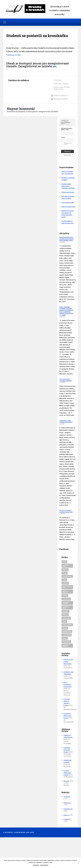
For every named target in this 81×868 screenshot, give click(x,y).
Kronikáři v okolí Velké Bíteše (67, 697)
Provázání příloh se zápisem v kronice (67, 728)
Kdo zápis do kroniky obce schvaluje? (66, 210)
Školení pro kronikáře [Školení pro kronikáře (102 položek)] (66, 669)
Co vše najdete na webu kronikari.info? (68, 237)
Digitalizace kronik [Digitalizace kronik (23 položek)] (66, 581)
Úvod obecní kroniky (68, 216)
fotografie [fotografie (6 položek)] (66, 586)
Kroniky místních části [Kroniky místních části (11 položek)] (67, 605)
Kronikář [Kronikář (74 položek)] (65, 614)
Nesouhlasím (44, 865)
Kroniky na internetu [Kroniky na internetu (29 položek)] (66, 610)
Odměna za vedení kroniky (68, 762)
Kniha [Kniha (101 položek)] (64, 597)
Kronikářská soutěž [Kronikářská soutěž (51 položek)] (66, 626)
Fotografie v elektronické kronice (68, 741)
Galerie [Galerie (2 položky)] (65, 589)
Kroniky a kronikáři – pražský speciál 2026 (67, 527)
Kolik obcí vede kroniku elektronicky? (68, 685)
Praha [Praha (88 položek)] (64, 641)
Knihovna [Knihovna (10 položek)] (65, 601)
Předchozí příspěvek (61, 103)
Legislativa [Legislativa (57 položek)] (66, 631)
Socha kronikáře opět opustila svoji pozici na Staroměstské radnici (67, 254)
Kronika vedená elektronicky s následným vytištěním (67, 194)
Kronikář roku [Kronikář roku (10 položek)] (67, 617)
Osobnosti (67, 824)
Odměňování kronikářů (68, 789)
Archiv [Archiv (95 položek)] (64, 577)
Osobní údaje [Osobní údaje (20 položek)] (67, 638)
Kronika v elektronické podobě (68, 800)
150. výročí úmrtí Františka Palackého (66, 395)
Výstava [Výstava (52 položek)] (65, 661)
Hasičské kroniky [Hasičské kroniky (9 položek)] (65, 593)
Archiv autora (10, 92)
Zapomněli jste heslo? (66, 130)
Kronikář (67, 94)
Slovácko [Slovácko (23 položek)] (65, 649)
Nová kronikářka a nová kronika (68, 710)
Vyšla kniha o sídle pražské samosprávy (67, 437)
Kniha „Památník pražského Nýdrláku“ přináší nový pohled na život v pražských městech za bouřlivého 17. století (67, 326)
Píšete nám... (58, 91)
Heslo (63, 144)
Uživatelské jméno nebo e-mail (67, 136)
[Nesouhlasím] (78, 863)
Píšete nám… (68, 830)
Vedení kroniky (59, 96)
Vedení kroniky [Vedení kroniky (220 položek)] (67, 658)
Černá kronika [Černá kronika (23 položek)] (67, 665)
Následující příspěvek (61, 106)
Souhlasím (36, 865)
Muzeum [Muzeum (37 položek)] (65, 634)
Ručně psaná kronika (66, 202)
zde (55, 73)
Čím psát (67, 808)
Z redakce (67, 847)
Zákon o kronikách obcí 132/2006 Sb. (68, 180)
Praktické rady (68, 836)
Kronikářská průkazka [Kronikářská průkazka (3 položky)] (66, 622)
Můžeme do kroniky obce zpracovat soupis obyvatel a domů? (68, 229)
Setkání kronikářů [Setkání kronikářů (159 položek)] (65, 645)
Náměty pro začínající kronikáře (68, 186)
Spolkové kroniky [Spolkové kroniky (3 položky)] (65, 653)
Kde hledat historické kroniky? (67, 775)
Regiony (66, 91)
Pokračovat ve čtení (14, 62)
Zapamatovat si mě (67, 151)
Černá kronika (58, 94)
